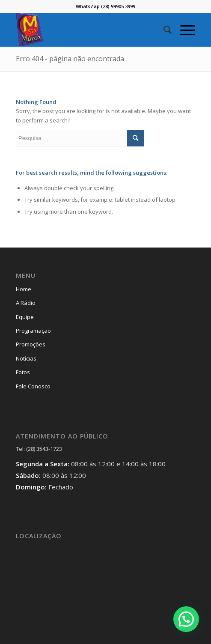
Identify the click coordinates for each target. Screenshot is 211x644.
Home (24, 289)
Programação (33, 331)
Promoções (31, 344)
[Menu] (183, 30)
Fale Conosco (33, 386)
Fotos (23, 372)
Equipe (25, 317)
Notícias (26, 358)
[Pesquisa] (163, 30)
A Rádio (26, 303)
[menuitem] (163, 30)
